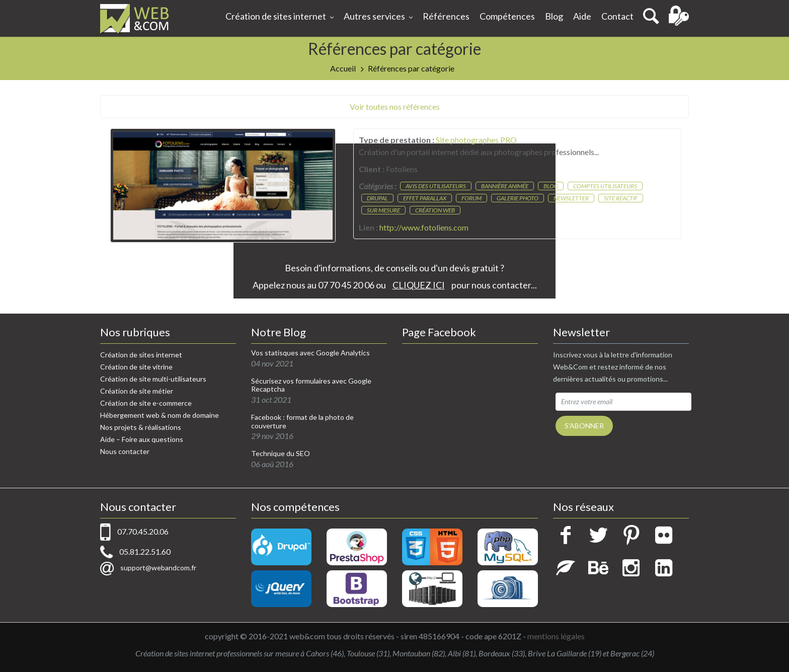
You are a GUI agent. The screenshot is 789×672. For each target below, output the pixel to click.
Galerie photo (518, 198)
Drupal (377, 198)
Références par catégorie (411, 68)
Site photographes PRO (476, 140)
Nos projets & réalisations (141, 427)
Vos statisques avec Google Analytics (310, 353)
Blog (554, 16)
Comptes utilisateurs (605, 186)
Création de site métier (137, 391)
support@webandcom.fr (158, 568)
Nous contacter (125, 451)
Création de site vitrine (136, 367)
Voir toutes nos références (395, 106)
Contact (617, 16)
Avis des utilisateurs (436, 186)
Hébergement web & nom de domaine (160, 415)
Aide (582, 16)
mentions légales (556, 636)
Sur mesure (383, 210)
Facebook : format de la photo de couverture (302, 422)
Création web (435, 210)
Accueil (343, 68)
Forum (471, 198)
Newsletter (571, 198)
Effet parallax (425, 198)
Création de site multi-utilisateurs (153, 379)
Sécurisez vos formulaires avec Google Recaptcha (311, 385)
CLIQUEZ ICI (419, 285)
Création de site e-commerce (146, 403)
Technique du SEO (281, 454)
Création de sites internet (280, 17)
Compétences (507, 16)
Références (446, 16)
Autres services (378, 17)
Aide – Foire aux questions (142, 439)
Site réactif (621, 198)
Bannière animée (505, 186)
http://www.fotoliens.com (424, 227)
